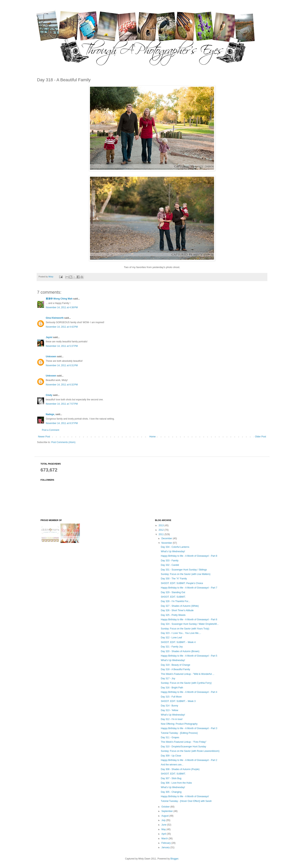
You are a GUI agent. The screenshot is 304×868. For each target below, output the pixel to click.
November (167, 543)
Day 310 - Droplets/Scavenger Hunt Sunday (183, 747)
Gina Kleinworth (55, 318)
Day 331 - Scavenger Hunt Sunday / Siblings (184, 570)
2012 (161, 530)
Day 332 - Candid (170, 565)
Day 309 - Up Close (171, 756)
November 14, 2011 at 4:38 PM (62, 307)
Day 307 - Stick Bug (171, 778)
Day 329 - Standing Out (173, 592)
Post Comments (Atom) (63, 442)
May (164, 829)
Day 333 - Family (170, 561)
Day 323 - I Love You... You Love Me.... (181, 633)
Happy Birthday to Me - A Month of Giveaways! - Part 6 (189, 620)
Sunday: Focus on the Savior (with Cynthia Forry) (186, 683)
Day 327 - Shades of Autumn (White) (180, 606)
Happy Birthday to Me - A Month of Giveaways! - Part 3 (189, 728)
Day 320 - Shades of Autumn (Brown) (180, 651)
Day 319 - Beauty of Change (175, 665)
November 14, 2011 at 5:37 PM (62, 346)
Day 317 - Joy (168, 678)
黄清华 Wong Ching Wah (59, 299)
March (165, 839)
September (167, 811)
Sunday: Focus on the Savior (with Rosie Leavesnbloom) (190, 751)
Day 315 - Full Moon (171, 697)
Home (153, 437)
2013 (161, 525)
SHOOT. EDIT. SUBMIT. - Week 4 (178, 642)
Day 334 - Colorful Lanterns (175, 547)
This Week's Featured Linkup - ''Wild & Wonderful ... (187, 674)
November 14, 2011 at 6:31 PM (62, 365)
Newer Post (44, 437)
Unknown (51, 357)
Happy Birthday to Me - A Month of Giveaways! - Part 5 (189, 656)
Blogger (174, 859)
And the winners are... (172, 765)
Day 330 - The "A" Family (174, 579)
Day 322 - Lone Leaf (171, 638)
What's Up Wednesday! (173, 551)
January (166, 847)
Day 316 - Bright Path (172, 688)
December (167, 538)
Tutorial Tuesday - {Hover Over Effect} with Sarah (186, 801)
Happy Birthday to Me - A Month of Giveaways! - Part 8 (189, 556)
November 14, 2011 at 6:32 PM (62, 385)
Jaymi (49, 337)
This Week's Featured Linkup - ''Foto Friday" (184, 742)
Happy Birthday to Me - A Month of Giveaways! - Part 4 (189, 692)
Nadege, (50, 414)
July (164, 820)
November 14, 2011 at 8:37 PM (62, 423)
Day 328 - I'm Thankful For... (175, 601)
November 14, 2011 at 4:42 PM (62, 327)
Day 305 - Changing (171, 792)
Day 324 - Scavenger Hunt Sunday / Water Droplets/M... (190, 624)
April (164, 834)
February (166, 843)
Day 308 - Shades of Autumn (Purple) (180, 769)
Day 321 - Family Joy (172, 647)
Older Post (260, 437)
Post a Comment (51, 430)
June (164, 825)
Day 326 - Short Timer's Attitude (177, 610)
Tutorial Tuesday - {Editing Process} (179, 733)
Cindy (49, 395)
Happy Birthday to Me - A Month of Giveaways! (185, 796)
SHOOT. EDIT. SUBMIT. (173, 597)
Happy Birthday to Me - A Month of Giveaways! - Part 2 (189, 760)
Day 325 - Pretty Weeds (173, 615)
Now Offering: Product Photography (179, 724)
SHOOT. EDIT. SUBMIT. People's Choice (182, 583)
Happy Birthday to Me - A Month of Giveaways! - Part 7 (189, 588)
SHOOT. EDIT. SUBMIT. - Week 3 (178, 701)
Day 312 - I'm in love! (172, 719)
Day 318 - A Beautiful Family (175, 669)
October (166, 807)
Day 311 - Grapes (170, 737)
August (165, 816)
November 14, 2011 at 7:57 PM (62, 404)
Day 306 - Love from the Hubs (176, 783)
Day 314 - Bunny (169, 706)
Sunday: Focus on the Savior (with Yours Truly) (185, 629)
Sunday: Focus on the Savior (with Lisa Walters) (186, 574)
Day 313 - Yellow (169, 710)
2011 (161, 534)
